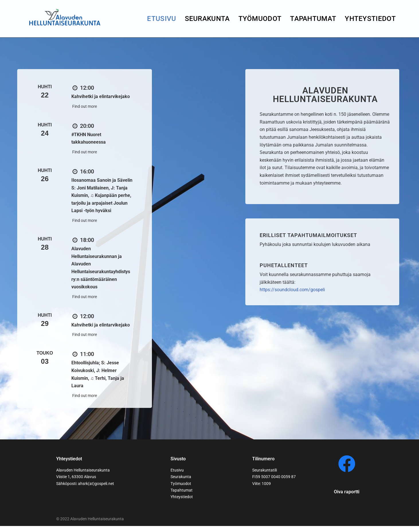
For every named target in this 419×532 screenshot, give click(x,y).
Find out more (85, 107)
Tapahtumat (313, 19)
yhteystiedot (370, 19)
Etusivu (161, 19)
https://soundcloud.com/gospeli (292, 292)
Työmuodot (260, 19)
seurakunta (207, 19)
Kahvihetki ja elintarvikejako (101, 97)
